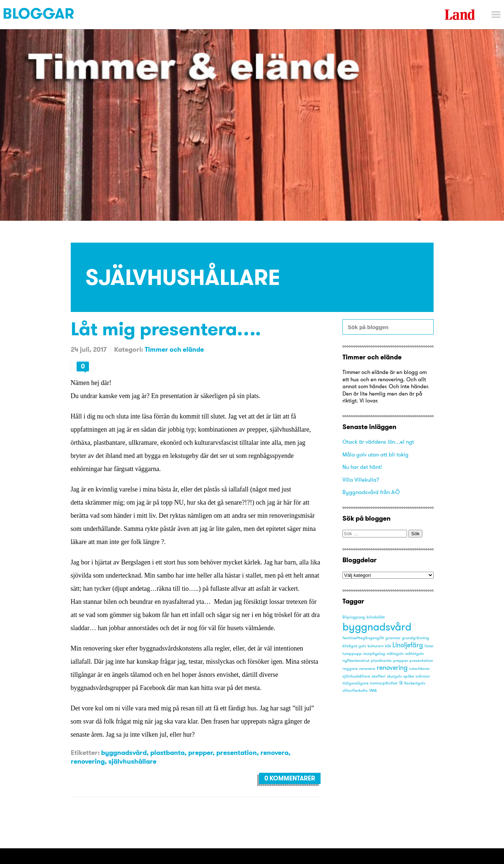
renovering (88, 761)
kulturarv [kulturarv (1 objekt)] (376, 646)
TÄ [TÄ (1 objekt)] (401, 683)
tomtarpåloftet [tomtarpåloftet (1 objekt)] (384, 683)
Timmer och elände (174, 349)
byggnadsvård (124, 753)
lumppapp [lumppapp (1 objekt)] (352, 654)
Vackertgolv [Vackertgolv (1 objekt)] (415, 683)
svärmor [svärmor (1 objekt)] (423, 676)
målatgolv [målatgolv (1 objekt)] (414, 654)
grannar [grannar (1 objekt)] (393, 638)
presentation (237, 753)
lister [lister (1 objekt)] (429, 646)
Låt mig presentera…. (166, 329)
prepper (200, 753)
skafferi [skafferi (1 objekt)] (379, 676)
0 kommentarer (290, 778)
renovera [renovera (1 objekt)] (367, 669)
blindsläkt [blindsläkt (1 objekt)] (376, 617)
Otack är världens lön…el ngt (378, 442)
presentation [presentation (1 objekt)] (421, 661)
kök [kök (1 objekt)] (388, 646)
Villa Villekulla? (361, 480)
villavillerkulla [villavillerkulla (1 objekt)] (355, 691)
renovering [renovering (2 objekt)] (392, 668)
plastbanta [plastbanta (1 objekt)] (381, 661)
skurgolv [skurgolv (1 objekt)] (394, 676)
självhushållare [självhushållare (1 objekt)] (356, 676)
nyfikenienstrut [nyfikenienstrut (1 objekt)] (356, 661)
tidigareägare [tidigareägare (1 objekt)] (356, 683)
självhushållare (132, 761)
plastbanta (167, 753)
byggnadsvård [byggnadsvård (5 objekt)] (377, 627)
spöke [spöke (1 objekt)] (409, 676)
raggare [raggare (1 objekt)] (350, 669)
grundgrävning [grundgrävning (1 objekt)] (416, 638)
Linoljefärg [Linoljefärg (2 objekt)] (408, 645)
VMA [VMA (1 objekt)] (373, 691)
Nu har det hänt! (362, 467)
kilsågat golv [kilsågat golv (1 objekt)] (354, 646)
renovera (274, 753)
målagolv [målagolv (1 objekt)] (395, 654)
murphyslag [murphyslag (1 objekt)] (374, 654)
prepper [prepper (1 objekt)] (401, 661)
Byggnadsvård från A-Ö (371, 492)
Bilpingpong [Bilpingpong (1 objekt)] (354, 617)
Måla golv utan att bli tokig (375, 454)
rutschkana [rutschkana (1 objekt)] (419, 669)
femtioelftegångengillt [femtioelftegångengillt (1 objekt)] (363, 638)
